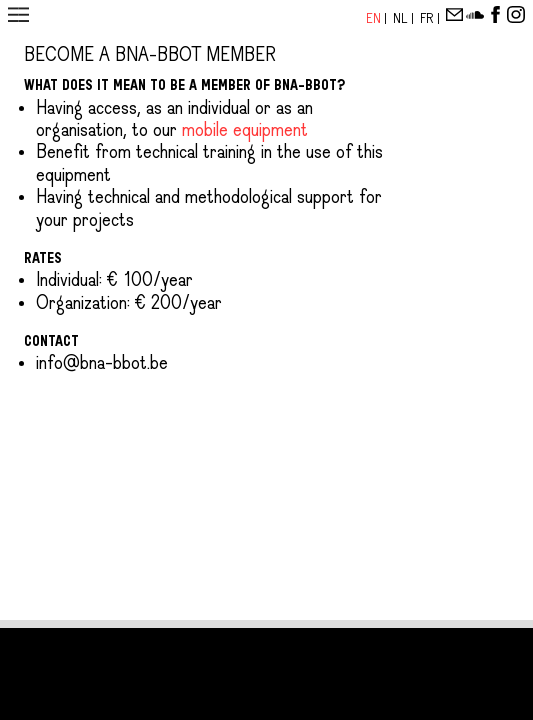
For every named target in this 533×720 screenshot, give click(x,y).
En (375, 18)
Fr (428, 18)
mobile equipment (245, 131)
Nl (402, 18)
